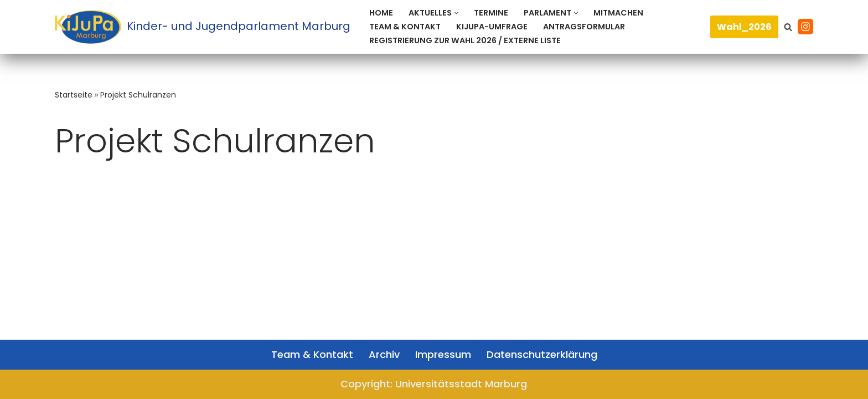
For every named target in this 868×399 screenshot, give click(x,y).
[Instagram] (805, 27)
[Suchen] (788, 27)
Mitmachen (618, 13)
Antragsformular (584, 27)
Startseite (74, 95)
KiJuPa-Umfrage (492, 27)
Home (381, 13)
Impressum (443, 354)
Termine (491, 13)
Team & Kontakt (405, 27)
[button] (456, 13)
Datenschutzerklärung (542, 354)
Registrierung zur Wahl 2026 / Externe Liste (465, 40)
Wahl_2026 (744, 27)
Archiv (384, 354)
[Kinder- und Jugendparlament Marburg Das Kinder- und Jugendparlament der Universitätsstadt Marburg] (203, 27)
